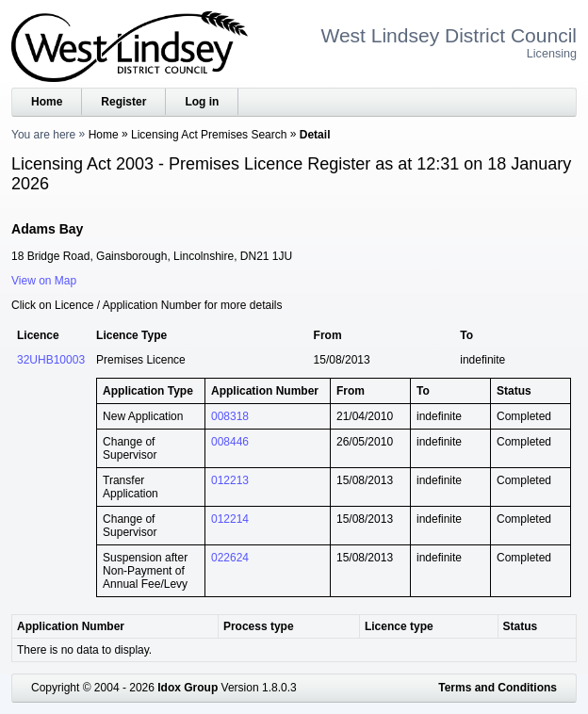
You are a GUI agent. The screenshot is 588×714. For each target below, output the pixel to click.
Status (521, 626)
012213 (230, 480)
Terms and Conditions (498, 688)
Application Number (71, 626)
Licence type (399, 626)
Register (123, 102)
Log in (202, 102)
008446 (230, 442)
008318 (230, 416)
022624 (230, 558)
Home (47, 102)
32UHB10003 (51, 360)
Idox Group (188, 688)
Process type (259, 626)
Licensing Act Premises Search (209, 135)
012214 (230, 519)
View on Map (44, 281)
